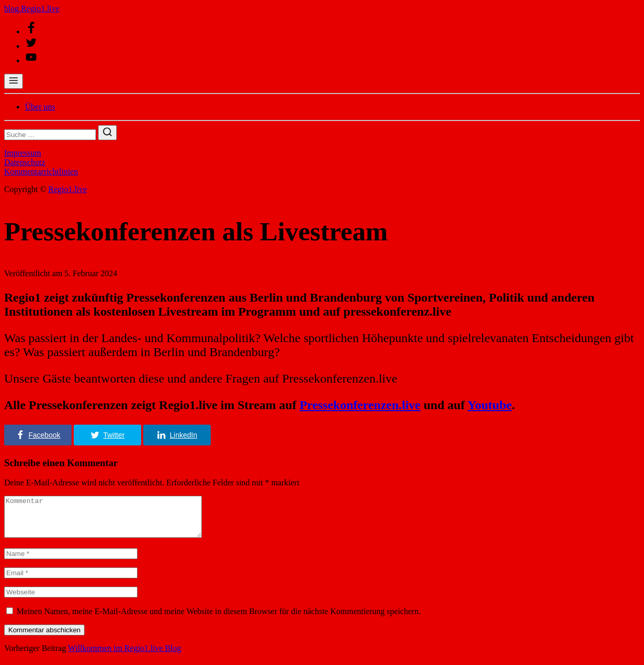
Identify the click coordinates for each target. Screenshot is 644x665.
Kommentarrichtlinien (41, 172)
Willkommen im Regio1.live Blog (125, 656)
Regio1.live (67, 189)
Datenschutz (25, 162)
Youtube (490, 405)
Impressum (23, 153)
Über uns (40, 107)
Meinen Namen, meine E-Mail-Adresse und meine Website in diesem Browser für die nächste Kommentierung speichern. (219, 619)
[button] (38, 435)
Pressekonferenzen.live (360, 405)
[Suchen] (107, 133)
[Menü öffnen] (13, 81)
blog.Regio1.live (32, 9)
